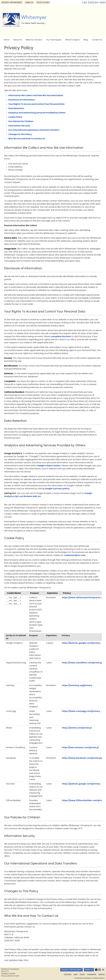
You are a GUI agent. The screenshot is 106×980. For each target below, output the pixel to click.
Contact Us (97, 40)
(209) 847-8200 (97, 3)
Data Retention (16, 108)
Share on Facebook (100, 970)
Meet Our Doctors (34, 40)
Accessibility (92, 974)
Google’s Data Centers (49, 466)
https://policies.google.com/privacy (81, 643)
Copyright (68, 974)
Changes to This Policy (20, 134)
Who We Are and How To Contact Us (27, 139)
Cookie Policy (15, 117)
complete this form (61, 336)
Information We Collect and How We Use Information (36, 95)
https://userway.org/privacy (77, 685)
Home (7, 40)
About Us (18, 40)
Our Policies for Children (21, 121)
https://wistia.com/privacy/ (77, 728)
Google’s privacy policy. (58, 489)
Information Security (19, 126)
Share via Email (103, 970)
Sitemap (102, 974)
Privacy (82, 974)
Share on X (96, 970)
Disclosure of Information (22, 100)
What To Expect (73, 40)
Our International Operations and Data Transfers (34, 130)
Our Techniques (54, 40)
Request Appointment (12, 3)
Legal (76, 974)
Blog (86, 40)
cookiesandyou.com (75, 555)
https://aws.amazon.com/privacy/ (80, 748)
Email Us (29, 3)
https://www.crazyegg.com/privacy (81, 711)
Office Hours (43, 3)
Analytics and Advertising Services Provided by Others (37, 113)
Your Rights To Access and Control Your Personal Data (36, 104)
